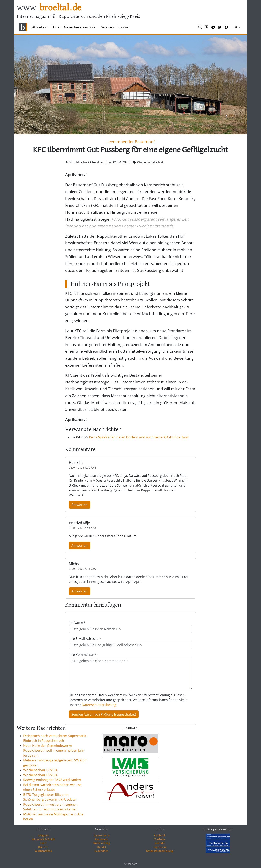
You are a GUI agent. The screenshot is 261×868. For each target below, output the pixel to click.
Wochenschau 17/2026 (41, 770)
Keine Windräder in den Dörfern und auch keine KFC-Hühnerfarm (139, 437)
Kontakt (124, 27)
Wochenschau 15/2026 (41, 775)
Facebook (160, 835)
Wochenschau (43, 851)
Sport (43, 843)
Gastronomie (102, 835)
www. (49, 8)
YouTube (160, 839)
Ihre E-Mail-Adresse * (85, 639)
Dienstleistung (101, 843)
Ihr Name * (77, 623)
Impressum (160, 847)
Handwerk (102, 839)
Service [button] (106, 27)
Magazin (43, 835)
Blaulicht (43, 847)
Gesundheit (101, 851)
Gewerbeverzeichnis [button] (80, 27)
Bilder (56, 27)
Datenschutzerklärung (99, 705)
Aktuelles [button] (39, 27)
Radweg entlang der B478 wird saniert (52, 780)
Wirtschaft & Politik (43, 839)
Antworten (80, 505)
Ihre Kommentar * (83, 655)
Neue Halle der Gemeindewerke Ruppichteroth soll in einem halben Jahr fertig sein (54, 750)
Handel (101, 847)
